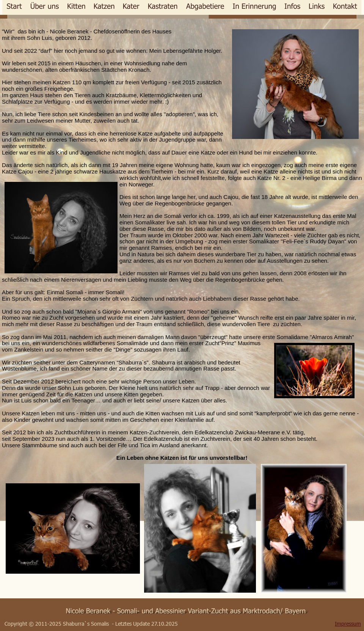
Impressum (348, 624)
